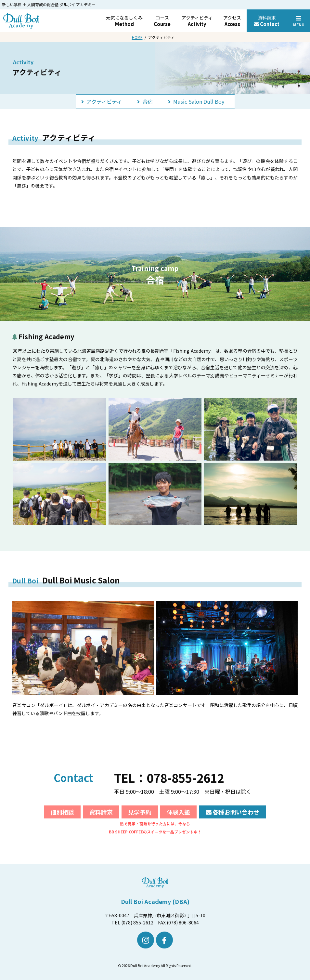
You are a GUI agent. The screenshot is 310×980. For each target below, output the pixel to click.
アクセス (232, 21)
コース (162, 21)
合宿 (149, 101)
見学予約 (140, 812)
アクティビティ (197, 21)
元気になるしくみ (124, 21)
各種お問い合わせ (233, 812)
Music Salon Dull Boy (194, 101)
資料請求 (267, 21)
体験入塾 (178, 812)
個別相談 (62, 812)
